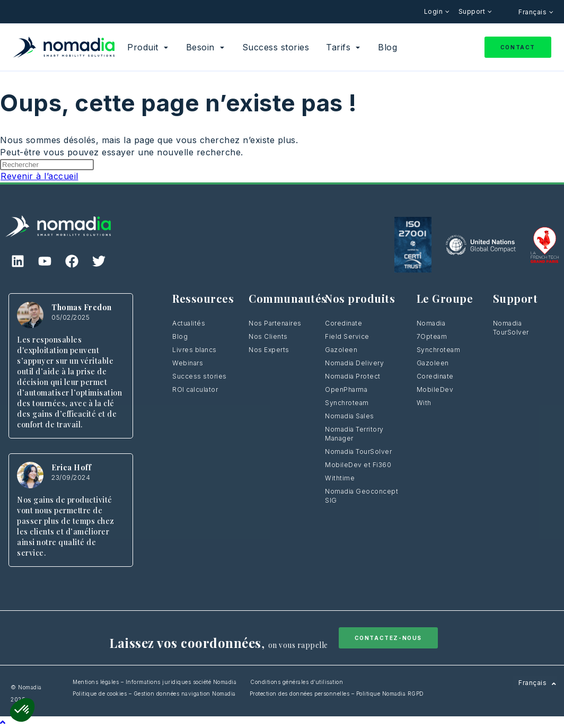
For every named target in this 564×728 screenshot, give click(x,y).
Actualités (189, 323)
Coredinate (343, 323)
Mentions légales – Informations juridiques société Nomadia (155, 682)
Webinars (188, 363)
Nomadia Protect (353, 376)
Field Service (347, 336)
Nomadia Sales (350, 416)
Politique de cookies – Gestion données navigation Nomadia (154, 694)
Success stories (200, 376)
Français (534, 12)
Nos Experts (269, 350)
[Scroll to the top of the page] (3, 722)
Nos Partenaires (275, 323)
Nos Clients (268, 336)
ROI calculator (195, 389)
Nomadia (431, 323)
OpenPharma (346, 389)
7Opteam (432, 336)
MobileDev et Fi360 (358, 465)
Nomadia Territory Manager (354, 434)
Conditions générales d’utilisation (297, 682)
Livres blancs (195, 350)
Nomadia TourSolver (358, 451)
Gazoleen (341, 350)
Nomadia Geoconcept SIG (362, 496)
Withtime (340, 478)
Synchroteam (347, 403)
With (424, 403)
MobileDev (435, 389)
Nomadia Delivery (354, 363)
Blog (180, 336)
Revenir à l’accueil (39, 176)
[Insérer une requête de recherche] (47, 165)
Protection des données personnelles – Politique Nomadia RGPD (337, 694)
